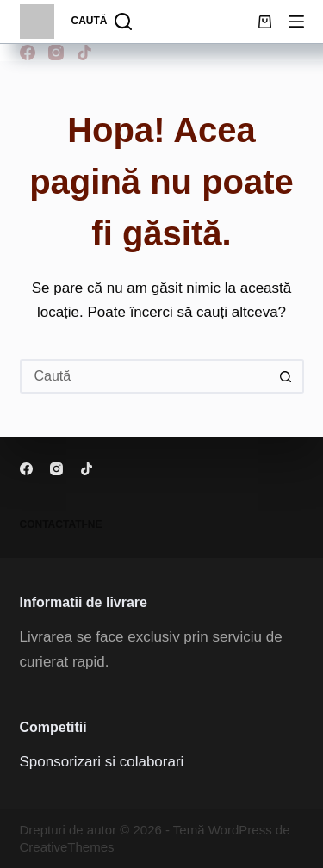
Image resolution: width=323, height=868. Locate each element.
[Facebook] (28, 53)
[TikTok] (84, 53)
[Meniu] (296, 22)
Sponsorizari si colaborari (102, 762)
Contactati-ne (61, 524)
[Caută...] (145, 376)
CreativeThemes (67, 847)
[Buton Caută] (287, 376)
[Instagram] (56, 53)
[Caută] (102, 22)
